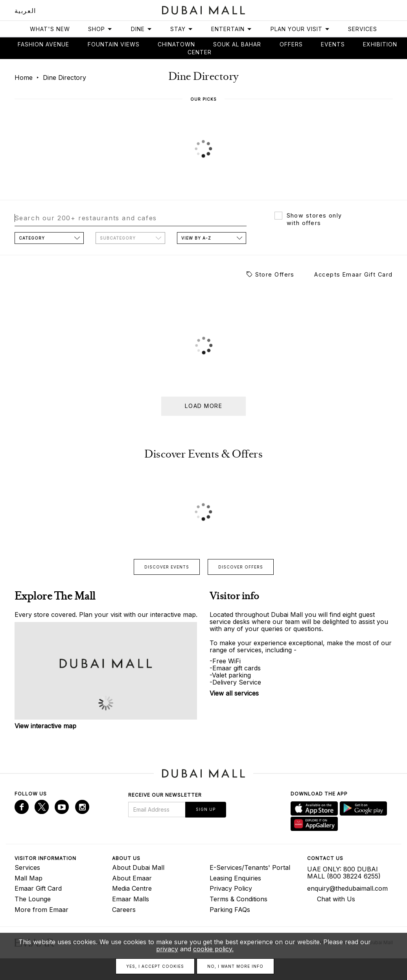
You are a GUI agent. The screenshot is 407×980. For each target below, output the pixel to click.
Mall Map (29, 878)
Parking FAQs (230, 910)
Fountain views (114, 44)
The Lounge (33, 899)
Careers (124, 910)
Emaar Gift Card (38, 888)
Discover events (167, 567)
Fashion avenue (43, 44)
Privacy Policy (231, 888)
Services (363, 29)
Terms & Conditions (238, 899)
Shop (100, 29)
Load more (203, 406)
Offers (291, 44)
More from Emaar (41, 910)
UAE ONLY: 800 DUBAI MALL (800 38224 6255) (344, 873)
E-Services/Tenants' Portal (250, 867)
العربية (25, 11)
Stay (182, 29)
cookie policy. (213, 949)
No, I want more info (235, 966)
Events (333, 44)
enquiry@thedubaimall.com (347, 888)
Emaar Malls (131, 899)
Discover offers (241, 567)
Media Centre (132, 888)
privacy (167, 949)
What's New (50, 29)
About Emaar (132, 878)
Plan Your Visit (300, 29)
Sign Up (206, 809)
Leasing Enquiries (235, 878)
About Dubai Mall (138, 867)
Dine (142, 29)
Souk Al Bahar (237, 44)
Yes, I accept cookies (155, 966)
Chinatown (176, 44)
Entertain (232, 29)
